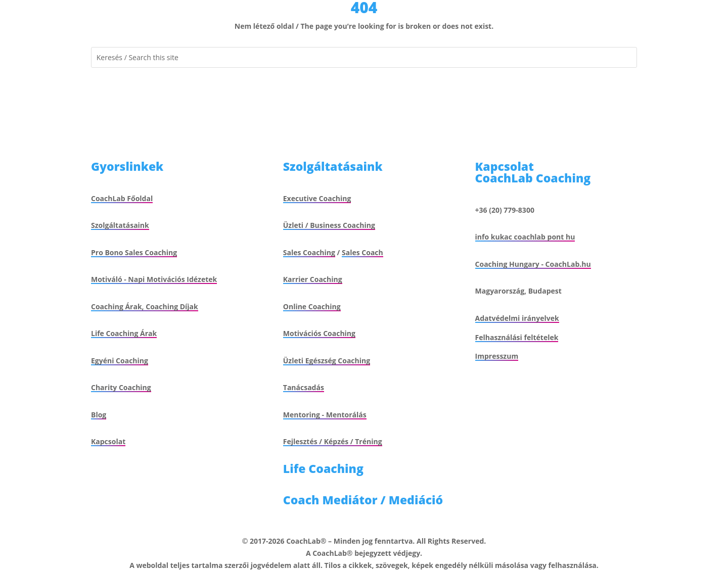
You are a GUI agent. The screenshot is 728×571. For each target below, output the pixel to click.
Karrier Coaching (313, 279)
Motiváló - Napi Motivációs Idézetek (154, 279)
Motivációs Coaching (319, 333)
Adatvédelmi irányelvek (517, 318)
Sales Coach (362, 252)
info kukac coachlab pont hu (525, 237)
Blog (99, 415)
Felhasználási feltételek (517, 337)
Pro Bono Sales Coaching (134, 252)
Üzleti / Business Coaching (329, 225)
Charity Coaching (121, 387)
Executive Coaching (317, 198)
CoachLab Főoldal (122, 198)
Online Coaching (312, 306)
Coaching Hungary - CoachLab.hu (533, 264)
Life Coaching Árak (124, 333)
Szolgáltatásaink (120, 225)
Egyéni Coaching (120, 361)
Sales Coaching (309, 252)
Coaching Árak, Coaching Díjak (145, 306)
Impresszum (497, 356)
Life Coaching (323, 468)
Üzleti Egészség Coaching (327, 361)
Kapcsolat (108, 441)
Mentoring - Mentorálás (325, 415)
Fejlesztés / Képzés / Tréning (333, 441)
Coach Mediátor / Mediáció (363, 500)
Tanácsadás (304, 387)
